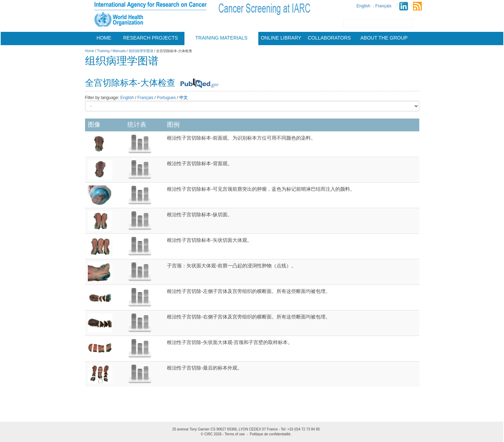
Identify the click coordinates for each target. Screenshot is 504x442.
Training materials (221, 38)
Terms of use (235, 434)
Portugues (166, 98)
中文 (183, 98)
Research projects (150, 38)
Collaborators (329, 38)
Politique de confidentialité (270, 434)
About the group (384, 38)
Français (383, 6)
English (363, 6)
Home (104, 38)
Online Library (281, 38)
